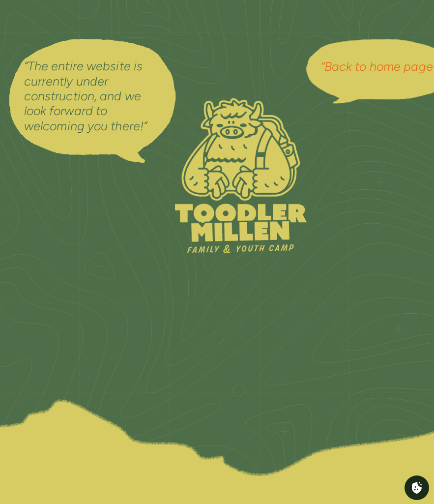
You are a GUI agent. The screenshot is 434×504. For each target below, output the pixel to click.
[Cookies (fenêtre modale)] (417, 488)
